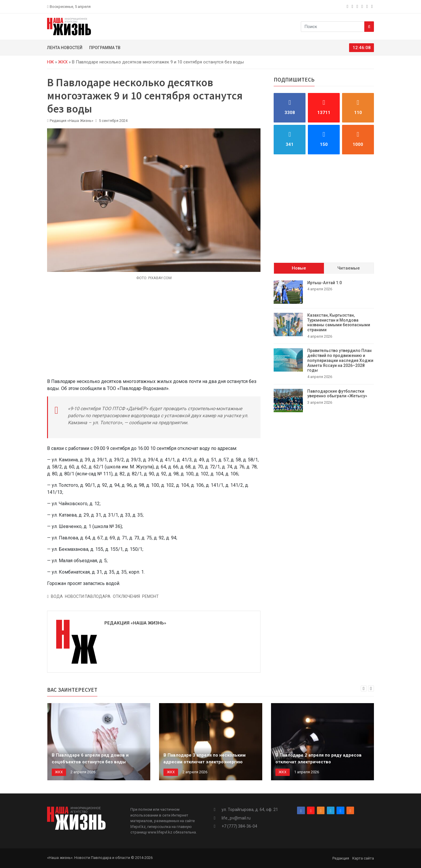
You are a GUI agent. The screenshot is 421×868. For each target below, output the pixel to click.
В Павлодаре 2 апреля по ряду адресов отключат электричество (319, 759)
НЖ (50, 62)
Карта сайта (363, 858)
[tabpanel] (324, 346)
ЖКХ (63, 62)
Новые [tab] (299, 268)
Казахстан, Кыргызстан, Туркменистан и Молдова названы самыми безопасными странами (339, 322)
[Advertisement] (154, 333)
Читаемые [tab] (349, 268)
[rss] (373, 6)
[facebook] (348, 6)
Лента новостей (65, 48)
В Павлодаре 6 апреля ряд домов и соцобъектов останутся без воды (90, 759)
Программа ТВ (105, 48)
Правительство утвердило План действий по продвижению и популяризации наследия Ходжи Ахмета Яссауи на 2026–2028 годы (340, 360)
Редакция (341, 858)
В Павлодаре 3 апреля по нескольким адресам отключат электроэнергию (205, 759)
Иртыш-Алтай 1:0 (325, 283)
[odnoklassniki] (358, 6)
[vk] (368, 6)
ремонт (150, 596)
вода (57, 596)
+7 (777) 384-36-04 (239, 826)
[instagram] (353, 6)
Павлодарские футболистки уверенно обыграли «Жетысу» (337, 394)
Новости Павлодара (88, 596)
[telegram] (363, 6)
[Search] (369, 27)
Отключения (126, 596)
